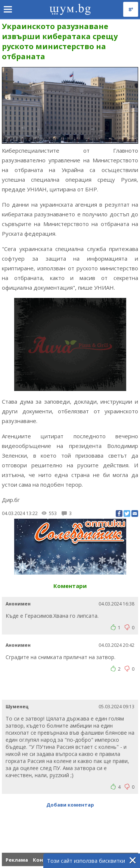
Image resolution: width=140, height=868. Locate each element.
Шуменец (17, 707)
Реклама (17, 860)
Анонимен (18, 604)
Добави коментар (70, 805)
